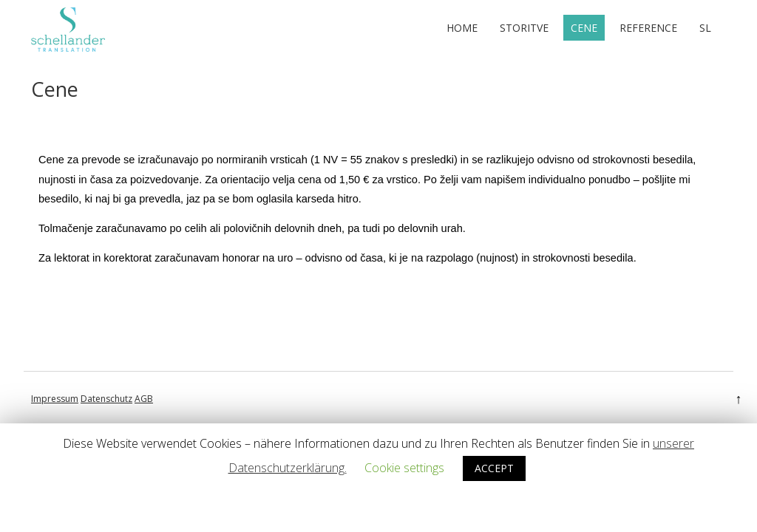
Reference (648, 28)
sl (705, 28)
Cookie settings (404, 468)
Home (462, 28)
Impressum (55, 399)
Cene (584, 28)
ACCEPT (494, 468)
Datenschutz (106, 399)
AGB (144, 399)
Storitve (524, 28)
